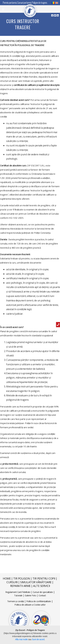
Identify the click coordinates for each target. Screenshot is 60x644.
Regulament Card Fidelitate (18, 592)
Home (7, 578)
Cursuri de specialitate (43, 592)
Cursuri (12, 582)
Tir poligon (22, 578)
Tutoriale (18, 595)
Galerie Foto (30, 595)
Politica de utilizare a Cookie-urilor (30, 605)
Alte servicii (42, 586)
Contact (42, 595)
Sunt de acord (38, 639)
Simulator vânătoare (36, 582)
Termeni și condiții (16, 601)
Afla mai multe (21, 639)
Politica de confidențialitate (39, 601)
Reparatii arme (20, 586)
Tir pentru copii (44, 578)
